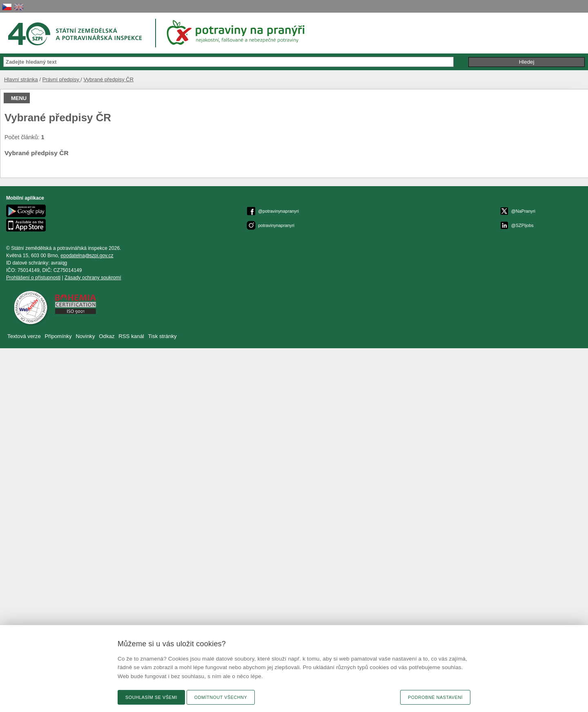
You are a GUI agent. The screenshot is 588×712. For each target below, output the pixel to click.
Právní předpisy (62, 79)
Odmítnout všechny (221, 697)
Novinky (85, 336)
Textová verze (24, 336)
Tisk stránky (163, 336)
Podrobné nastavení (435, 697)
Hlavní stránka (21, 79)
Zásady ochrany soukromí (93, 278)
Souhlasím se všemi (151, 697)
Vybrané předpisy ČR (108, 79)
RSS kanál (131, 336)
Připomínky (59, 336)
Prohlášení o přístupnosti (33, 278)
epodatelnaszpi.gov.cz (87, 256)
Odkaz (107, 336)
